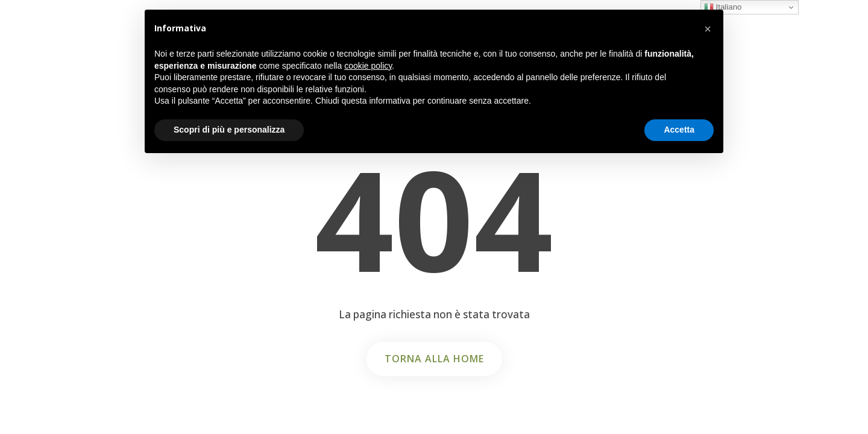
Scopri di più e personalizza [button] (229, 130)
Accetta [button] (679, 130)
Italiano (723, 7)
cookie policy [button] (368, 66)
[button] (708, 29)
